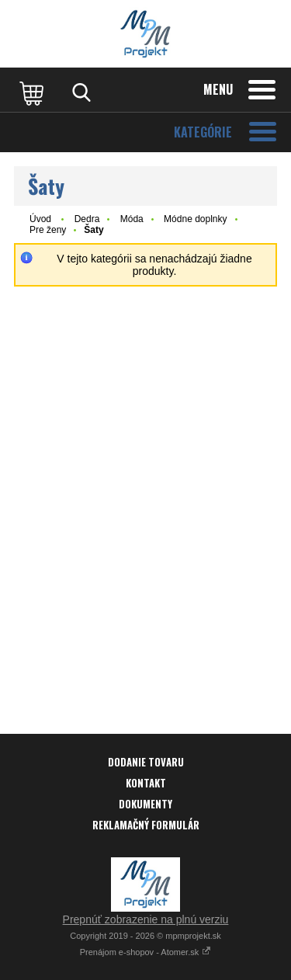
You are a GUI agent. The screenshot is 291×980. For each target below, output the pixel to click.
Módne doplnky (195, 219)
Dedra (87, 219)
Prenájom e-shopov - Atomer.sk (146, 952)
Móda (132, 219)
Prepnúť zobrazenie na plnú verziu (146, 919)
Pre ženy (48, 230)
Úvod (40, 219)
